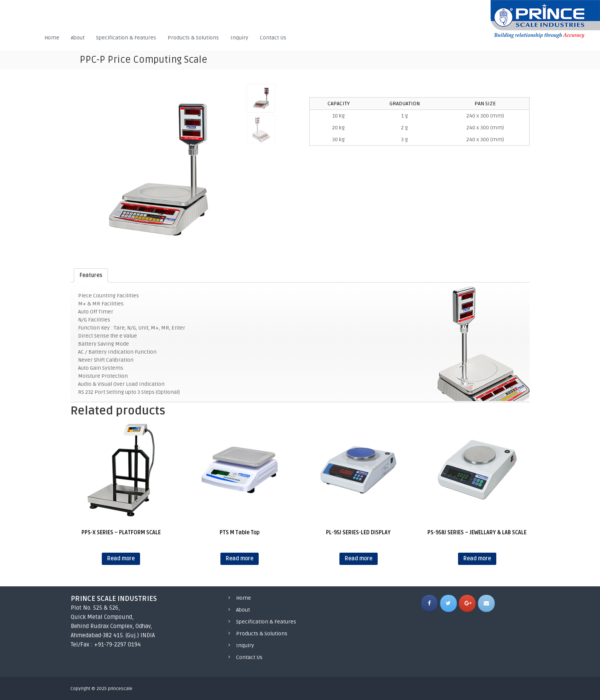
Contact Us (273, 38)
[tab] (91, 275)
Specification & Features (126, 38)
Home (52, 38)
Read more (121, 559)
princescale (120, 689)
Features (91, 275)
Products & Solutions (193, 38)
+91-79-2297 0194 (117, 645)
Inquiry (239, 38)
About (78, 38)
